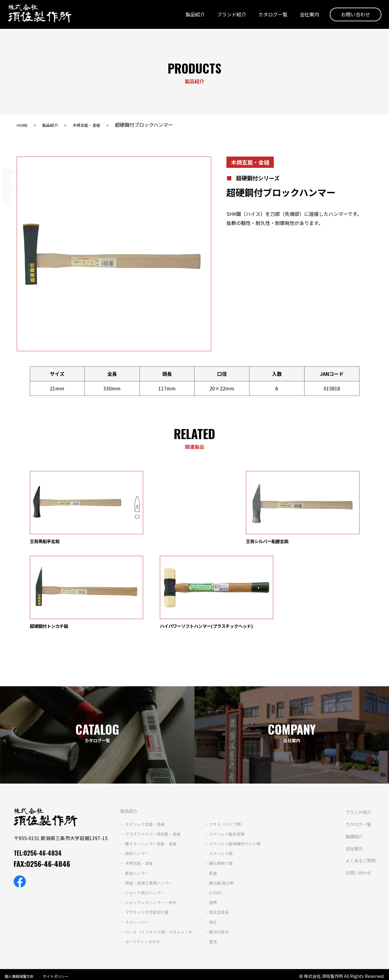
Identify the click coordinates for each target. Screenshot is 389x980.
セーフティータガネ (131, 865)
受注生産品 (212, 835)
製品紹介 (191, 16)
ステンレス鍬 (215, 777)
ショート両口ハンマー (133, 816)
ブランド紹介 (227, 16)
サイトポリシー (63, 972)
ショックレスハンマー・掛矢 (140, 826)
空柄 (206, 826)
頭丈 (206, 845)
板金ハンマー (125, 796)
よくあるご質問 (185, 923)
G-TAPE (210, 816)
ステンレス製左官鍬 (221, 757)
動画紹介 (178, 899)
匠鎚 (206, 796)
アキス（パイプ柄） (221, 747)
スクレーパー (125, 845)
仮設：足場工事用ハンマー (138, 806)
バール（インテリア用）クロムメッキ (148, 855)
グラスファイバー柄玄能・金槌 (142, 757)
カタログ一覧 (268, 16)
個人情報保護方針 (22, 972)
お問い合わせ (351, 16)
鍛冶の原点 (212, 855)
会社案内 (305, 16)
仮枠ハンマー (125, 777)
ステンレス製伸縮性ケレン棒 (229, 767)
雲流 (206, 865)
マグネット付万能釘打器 (136, 835)
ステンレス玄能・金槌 (133, 747)
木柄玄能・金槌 (97, 125)
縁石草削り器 (215, 786)
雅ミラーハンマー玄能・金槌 (140, 767)
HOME (24, 125)
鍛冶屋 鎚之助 (215, 806)
